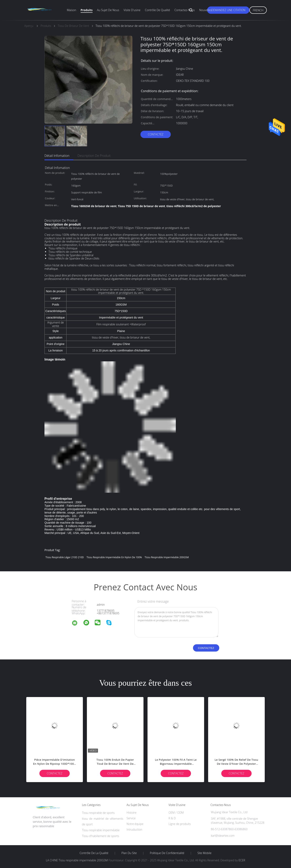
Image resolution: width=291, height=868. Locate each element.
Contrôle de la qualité (94, 853)
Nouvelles (205, 10)
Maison (72, 10)
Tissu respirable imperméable (101, 830)
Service (131, 818)
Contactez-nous (185, 10)
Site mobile (204, 853)
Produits (87, 10)
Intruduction (134, 830)
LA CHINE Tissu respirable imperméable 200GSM (77, 860)
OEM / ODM (176, 813)
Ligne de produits (180, 824)
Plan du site (129, 853)
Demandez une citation (228, 10)
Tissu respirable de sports (98, 813)
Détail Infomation (57, 156)
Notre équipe (135, 824)
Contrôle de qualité (157, 10)
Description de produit (94, 156)
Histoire (131, 813)
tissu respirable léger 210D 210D (65, 557)
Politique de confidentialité (167, 853)
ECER (242, 860)
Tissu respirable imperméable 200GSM (167, 557)
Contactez (156, 134)
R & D (172, 818)
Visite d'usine (132, 10)
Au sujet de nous (108, 10)
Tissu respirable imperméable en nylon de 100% (114, 557)
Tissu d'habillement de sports (101, 836)
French (258, 10)
